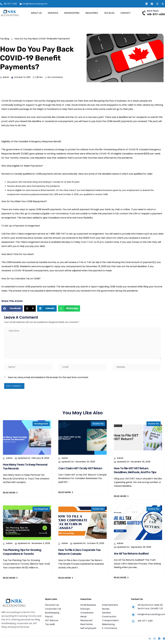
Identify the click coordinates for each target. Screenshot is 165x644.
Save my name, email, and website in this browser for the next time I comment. (48, 377)
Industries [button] (92, 13)
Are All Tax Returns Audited (131, 554)
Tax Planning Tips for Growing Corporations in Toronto (22, 552)
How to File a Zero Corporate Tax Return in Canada (79, 552)
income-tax (98, 424)
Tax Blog (109, 13)
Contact (126, 13)
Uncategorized (41, 424)
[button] (12, 308)
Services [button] (53, 13)
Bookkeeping (72, 13)
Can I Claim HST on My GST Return (80, 468)
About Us (36, 13)
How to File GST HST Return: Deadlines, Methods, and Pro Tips (135, 470)
